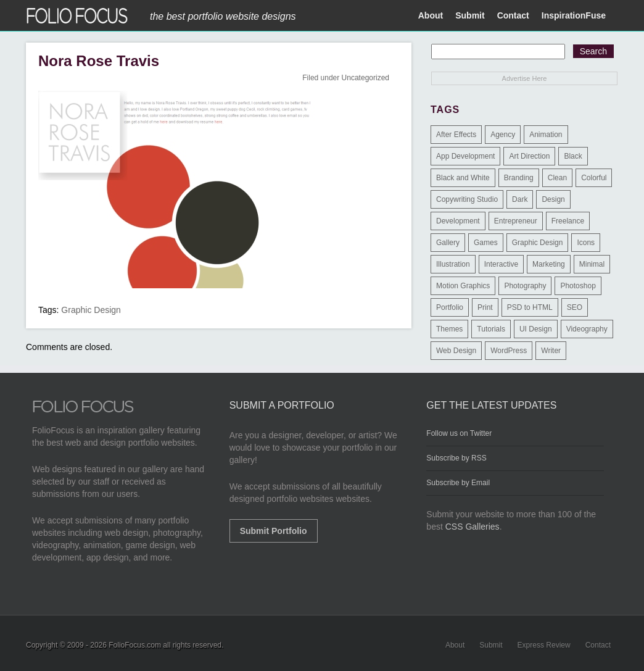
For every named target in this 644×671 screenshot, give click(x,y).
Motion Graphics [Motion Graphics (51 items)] (463, 286)
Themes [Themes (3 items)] (449, 329)
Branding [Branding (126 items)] (519, 178)
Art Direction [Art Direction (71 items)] (529, 156)
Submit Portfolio (274, 531)
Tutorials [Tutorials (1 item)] (491, 329)
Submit (470, 15)
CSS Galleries (473, 527)
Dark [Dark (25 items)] (520, 199)
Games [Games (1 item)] (486, 243)
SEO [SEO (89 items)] (575, 307)
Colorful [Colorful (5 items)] (594, 178)
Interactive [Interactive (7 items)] (501, 264)
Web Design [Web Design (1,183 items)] (456, 351)
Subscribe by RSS (456, 458)
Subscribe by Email (458, 483)
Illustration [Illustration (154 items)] (453, 264)
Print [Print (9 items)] (485, 307)
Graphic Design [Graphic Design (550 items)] (538, 243)
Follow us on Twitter (459, 433)
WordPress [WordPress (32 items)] (509, 351)
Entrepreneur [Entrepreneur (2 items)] (516, 221)
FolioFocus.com (135, 645)
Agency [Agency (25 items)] (503, 135)
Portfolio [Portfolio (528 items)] (450, 307)
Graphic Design (91, 310)
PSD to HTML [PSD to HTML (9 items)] (530, 307)
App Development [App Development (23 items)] (465, 156)
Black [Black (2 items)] (573, 156)
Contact (513, 15)
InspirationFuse (574, 15)
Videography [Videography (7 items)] (587, 329)
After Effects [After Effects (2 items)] (456, 135)
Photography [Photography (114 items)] (525, 286)
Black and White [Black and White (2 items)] (463, 178)
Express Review (544, 645)
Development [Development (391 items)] (458, 221)
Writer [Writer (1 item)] (551, 351)
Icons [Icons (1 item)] (586, 243)
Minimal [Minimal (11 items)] (592, 264)
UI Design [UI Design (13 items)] (536, 329)
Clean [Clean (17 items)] (557, 178)
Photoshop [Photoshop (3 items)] (578, 286)
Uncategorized (365, 78)
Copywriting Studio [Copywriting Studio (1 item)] (467, 199)
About (431, 15)
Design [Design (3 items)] (553, 199)
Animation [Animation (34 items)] (546, 135)
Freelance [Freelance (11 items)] (568, 221)
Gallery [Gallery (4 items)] (448, 243)
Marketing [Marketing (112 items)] (549, 264)
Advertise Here (525, 78)
